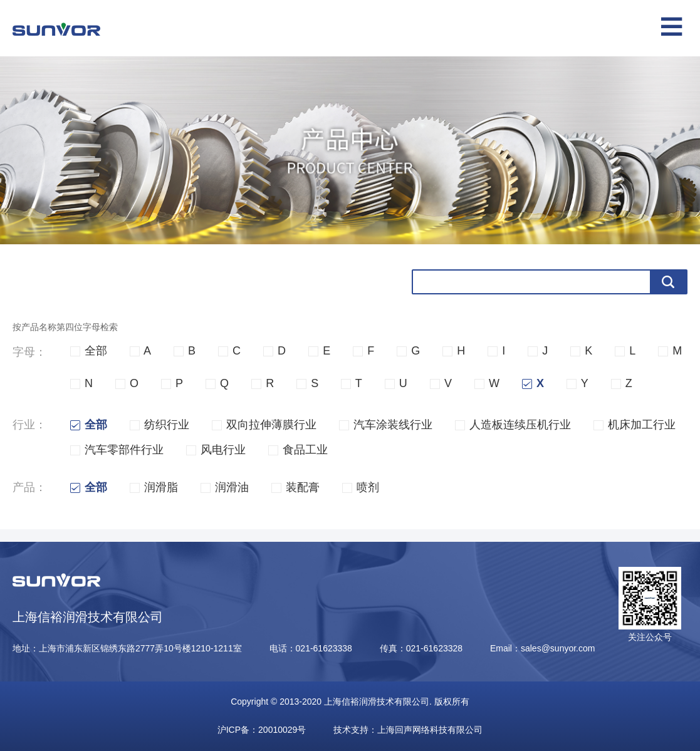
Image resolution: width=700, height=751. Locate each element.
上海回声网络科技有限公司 (430, 730)
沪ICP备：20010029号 (262, 730)
